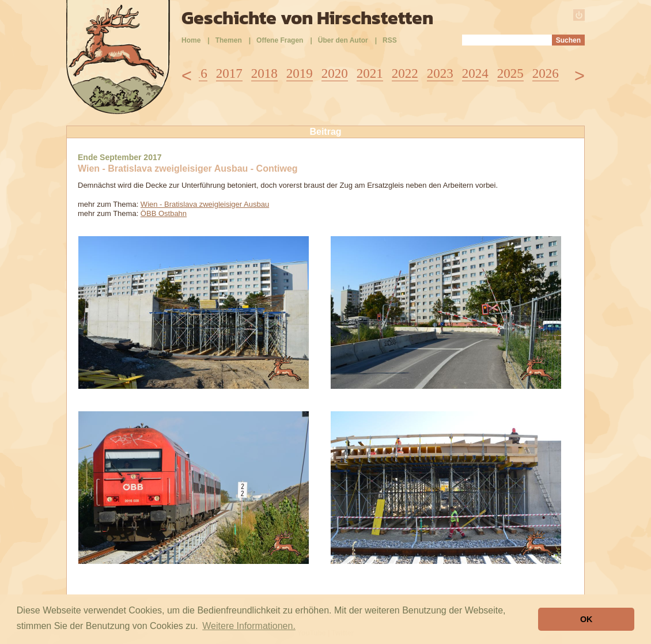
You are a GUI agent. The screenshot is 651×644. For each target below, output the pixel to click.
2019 (300, 73)
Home (191, 40)
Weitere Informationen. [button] (249, 626)
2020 (335, 73)
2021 (370, 73)
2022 (405, 73)
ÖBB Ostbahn (164, 213)
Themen (229, 40)
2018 (264, 73)
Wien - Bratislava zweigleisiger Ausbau (205, 204)
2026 (546, 73)
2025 (510, 73)
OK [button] (586, 619)
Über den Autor (343, 40)
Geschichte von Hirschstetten (307, 18)
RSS (390, 40)
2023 (440, 73)
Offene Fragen (280, 40)
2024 (475, 73)
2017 (229, 73)
